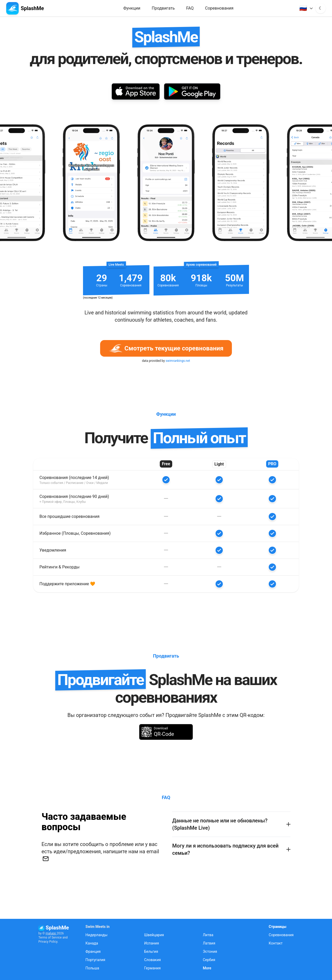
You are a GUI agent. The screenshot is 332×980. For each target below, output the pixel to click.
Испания (152, 943)
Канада (92, 943)
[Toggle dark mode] (321, 8)
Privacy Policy (48, 942)
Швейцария (154, 935)
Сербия (209, 960)
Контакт (276, 943)
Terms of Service (50, 937)
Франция (93, 951)
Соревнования (219, 8)
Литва (208, 935)
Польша (92, 968)
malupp (51, 933)
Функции (132, 8)
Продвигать (163, 8)
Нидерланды (97, 935)
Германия (153, 968)
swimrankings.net (178, 361)
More (207, 968)
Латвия (209, 943)
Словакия (153, 960)
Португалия (95, 960)
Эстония (210, 951)
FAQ (190, 8)
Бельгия (151, 951)
